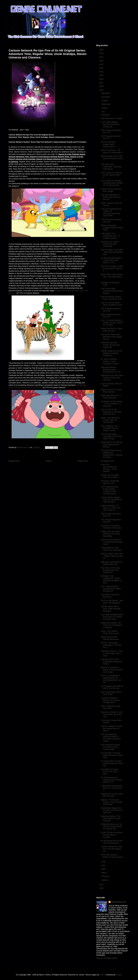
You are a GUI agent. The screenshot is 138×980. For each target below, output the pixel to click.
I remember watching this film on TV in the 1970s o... (112, 788)
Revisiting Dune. (108, 461)
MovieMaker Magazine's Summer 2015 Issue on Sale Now (112, 810)
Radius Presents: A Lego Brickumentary (111, 391)
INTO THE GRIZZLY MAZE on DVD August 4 (112, 856)
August (105, 108)
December (106, 93)
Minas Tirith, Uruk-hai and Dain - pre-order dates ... (112, 277)
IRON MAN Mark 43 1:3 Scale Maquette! (111, 397)
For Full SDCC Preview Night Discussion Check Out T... (112, 755)
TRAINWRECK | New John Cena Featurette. (111, 549)
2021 (102, 68)
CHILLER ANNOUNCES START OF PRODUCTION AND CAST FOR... (111, 212)
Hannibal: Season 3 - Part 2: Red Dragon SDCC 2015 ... (112, 653)
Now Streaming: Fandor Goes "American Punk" (112, 298)
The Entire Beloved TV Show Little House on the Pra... (111, 197)
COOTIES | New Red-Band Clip (110, 596)
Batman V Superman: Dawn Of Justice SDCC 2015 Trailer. (112, 670)
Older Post (83, 461)
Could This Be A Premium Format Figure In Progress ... (112, 835)
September (106, 104)
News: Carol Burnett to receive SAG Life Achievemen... (110, 420)
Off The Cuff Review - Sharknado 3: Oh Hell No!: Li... (111, 645)
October (105, 101)
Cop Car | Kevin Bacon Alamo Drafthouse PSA (112, 304)
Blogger (119, 975)
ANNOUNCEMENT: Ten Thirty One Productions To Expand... (112, 625)
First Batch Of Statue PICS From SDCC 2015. (110, 772)
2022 (102, 64)
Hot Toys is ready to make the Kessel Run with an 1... (112, 268)
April (103, 869)
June (104, 862)
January (105, 880)
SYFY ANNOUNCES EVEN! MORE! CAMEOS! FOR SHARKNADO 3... (110, 490)
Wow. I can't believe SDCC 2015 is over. (110, 632)
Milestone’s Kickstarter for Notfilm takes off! (112, 563)
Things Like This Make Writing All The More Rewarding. (110, 534)
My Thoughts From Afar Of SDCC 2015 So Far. (112, 687)
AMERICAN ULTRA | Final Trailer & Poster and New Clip (112, 378)
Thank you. (106, 115)
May (103, 865)
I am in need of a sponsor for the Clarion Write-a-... (112, 175)
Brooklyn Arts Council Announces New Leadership (110, 244)
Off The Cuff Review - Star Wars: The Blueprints (112, 602)
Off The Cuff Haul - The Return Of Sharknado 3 (112, 151)
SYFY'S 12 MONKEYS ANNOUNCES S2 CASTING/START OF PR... (111, 679)
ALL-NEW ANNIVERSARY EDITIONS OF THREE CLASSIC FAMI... (112, 617)
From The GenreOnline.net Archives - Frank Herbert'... (109, 468)
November (106, 97)
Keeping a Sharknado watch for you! (110, 482)
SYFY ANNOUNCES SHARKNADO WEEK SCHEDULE (111, 589)
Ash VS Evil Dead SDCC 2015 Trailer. (111, 693)
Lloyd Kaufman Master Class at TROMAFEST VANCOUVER (111, 500)
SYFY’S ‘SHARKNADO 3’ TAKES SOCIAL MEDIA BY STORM (112, 323)
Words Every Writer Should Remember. (110, 638)
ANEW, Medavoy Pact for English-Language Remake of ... (112, 353)
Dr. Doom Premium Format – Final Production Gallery (110, 361)
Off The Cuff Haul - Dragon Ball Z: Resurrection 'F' (109, 144)
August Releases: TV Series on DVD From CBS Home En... (111, 508)
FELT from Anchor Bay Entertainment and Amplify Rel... (110, 570)
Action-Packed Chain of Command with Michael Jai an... (112, 542)
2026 (102, 50)
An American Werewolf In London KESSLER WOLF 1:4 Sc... (112, 260)
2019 (102, 75)
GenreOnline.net (119, 902)
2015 (102, 90)
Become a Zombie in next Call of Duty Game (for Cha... (112, 714)
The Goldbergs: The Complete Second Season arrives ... (109, 428)
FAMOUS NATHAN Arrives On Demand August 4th (110, 345)
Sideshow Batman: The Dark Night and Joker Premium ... (111, 818)
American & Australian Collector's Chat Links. (111, 527)
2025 (102, 53)
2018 (102, 79)
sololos (102, 975)
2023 (102, 61)
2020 (102, 72)
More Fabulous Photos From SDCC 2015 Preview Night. (110, 747)
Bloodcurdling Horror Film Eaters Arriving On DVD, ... (112, 158)
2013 (102, 888)
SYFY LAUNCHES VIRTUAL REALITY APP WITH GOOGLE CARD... (111, 738)
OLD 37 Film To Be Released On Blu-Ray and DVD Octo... (111, 412)
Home (49, 461)
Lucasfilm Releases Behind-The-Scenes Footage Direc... (110, 700)
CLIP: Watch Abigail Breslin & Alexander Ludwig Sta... (110, 124)
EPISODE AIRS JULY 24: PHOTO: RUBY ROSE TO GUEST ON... (112, 827)
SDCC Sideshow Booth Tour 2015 (111, 707)
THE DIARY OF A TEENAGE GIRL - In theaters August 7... (111, 236)
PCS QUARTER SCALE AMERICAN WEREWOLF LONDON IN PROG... (112, 454)
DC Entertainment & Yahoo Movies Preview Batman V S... (111, 780)
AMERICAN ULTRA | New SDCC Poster (112, 795)
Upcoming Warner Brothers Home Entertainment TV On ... (112, 370)
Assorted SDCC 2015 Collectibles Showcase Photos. (111, 662)
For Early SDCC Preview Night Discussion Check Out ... (112, 763)
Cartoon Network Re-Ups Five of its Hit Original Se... (111, 849)
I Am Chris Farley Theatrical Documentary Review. (112, 291)
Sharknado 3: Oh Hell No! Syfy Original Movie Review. (112, 445)
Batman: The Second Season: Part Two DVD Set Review (112, 802)
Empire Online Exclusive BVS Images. (111, 190)
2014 (102, 885)
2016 (102, 86)
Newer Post (14, 461)
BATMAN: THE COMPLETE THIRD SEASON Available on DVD (111, 579)
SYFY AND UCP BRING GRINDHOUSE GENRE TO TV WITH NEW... (112, 183)
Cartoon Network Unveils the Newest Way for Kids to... (111, 728)
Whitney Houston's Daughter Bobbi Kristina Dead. (112, 228)
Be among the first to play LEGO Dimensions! (112, 842)
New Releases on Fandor (112, 118)
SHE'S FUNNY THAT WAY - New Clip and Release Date (112, 252)
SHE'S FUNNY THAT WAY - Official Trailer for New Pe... (112, 556)
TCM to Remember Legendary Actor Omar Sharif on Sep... (111, 436)
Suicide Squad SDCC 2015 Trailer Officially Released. (111, 609)
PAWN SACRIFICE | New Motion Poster (112, 330)
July (103, 112)
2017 (102, 83)
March (104, 873)
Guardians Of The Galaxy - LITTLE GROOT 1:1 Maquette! (112, 404)
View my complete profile (107, 958)
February (105, 876)
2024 (102, 57)
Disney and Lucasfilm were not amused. (110, 476)
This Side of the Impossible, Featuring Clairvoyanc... (111, 167)
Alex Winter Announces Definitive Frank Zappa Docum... (111, 337)
